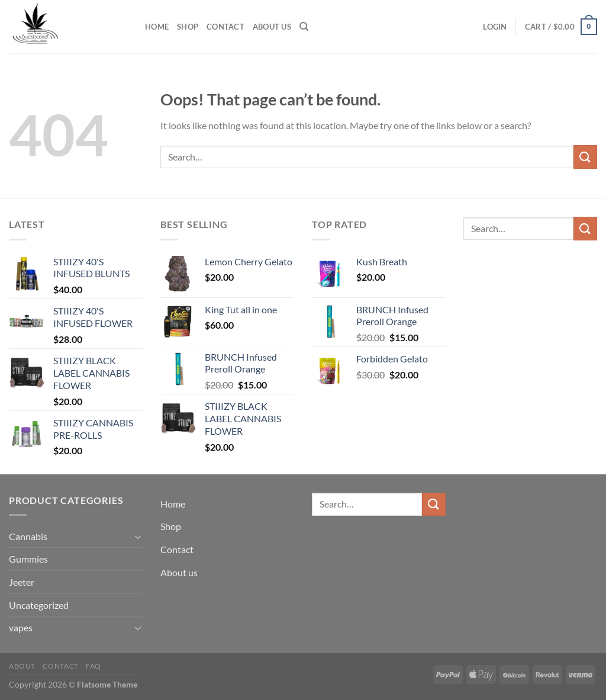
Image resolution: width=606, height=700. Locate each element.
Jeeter (22, 582)
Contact (225, 27)
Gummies (28, 559)
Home (157, 27)
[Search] (304, 27)
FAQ (94, 666)
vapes (21, 627)
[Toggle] (138, 537)
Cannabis (28, 536)
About (22, 666)
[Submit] (585, 157)
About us (272, 27)
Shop (188, 27)
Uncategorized (39, 605)
